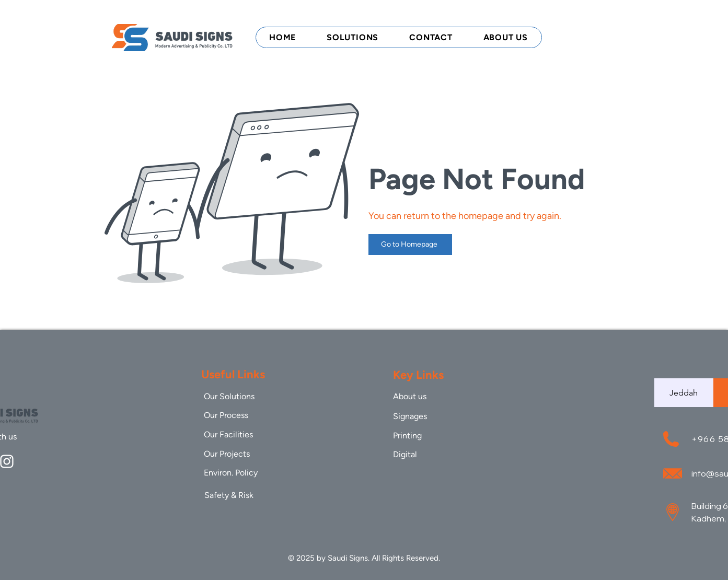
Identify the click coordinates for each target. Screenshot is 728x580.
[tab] (684, 393)
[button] (353, 37)
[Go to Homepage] (410, 245)
